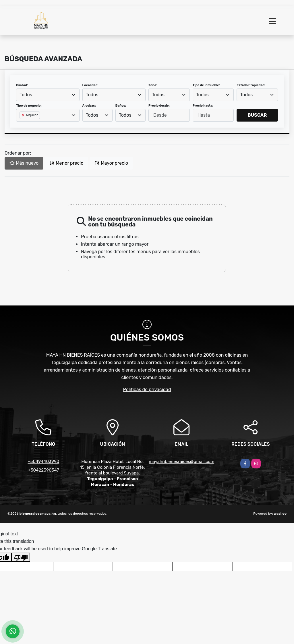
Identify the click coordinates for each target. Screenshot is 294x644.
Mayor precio (111, 163)
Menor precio (66, 163)
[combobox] (48, 95)
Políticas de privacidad (147, 390)
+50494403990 (43, 462)
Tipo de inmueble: (206, 85)
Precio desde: (159, 106)
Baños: (121, 106)
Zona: (153, 85)
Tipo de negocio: (29, 106)
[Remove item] (24, 115)
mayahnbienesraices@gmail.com (181, 462)
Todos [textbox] (26, 95)
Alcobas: (89, 106)
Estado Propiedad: (251, 85)
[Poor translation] (21, 557)
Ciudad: (22, 85)
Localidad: (90, 85)
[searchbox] (21, 124)
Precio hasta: (203, 106)
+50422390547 (43, 470)
